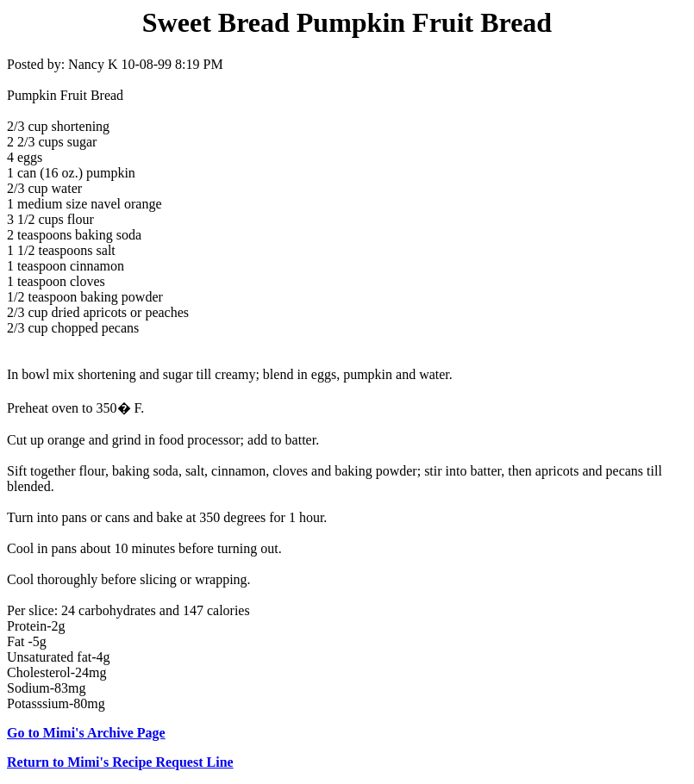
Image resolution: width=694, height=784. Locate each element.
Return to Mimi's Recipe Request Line (120, 762)
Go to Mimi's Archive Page (86, 733)
